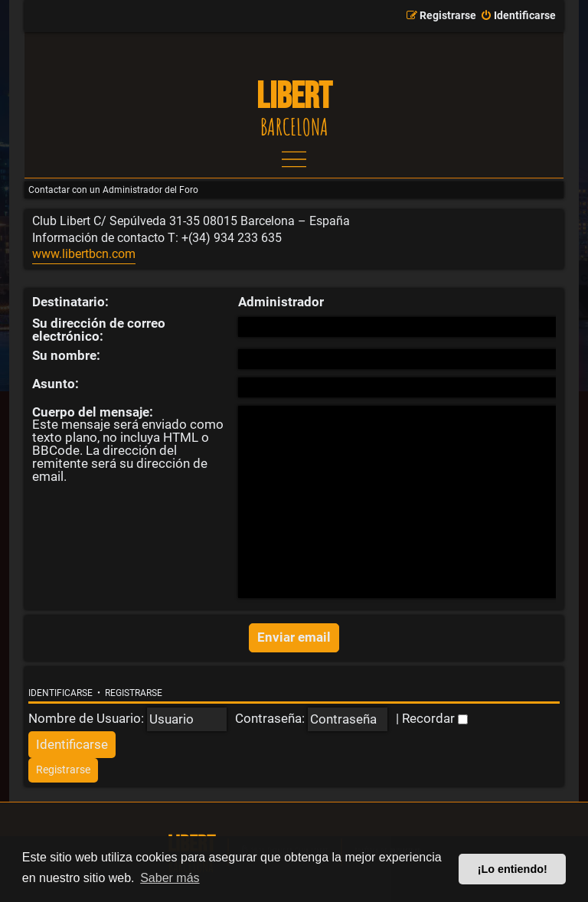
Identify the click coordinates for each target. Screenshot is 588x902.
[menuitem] (518, 16)
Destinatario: (70, 302)
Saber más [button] (170, 878)
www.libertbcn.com (84, 254)
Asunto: (56, 384)
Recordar (435, 718)
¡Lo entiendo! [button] (513, 869)
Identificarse (60, 693)
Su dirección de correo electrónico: (99, 330)
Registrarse (134, 693)
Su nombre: (66, 355)
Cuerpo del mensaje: (93, 412)
